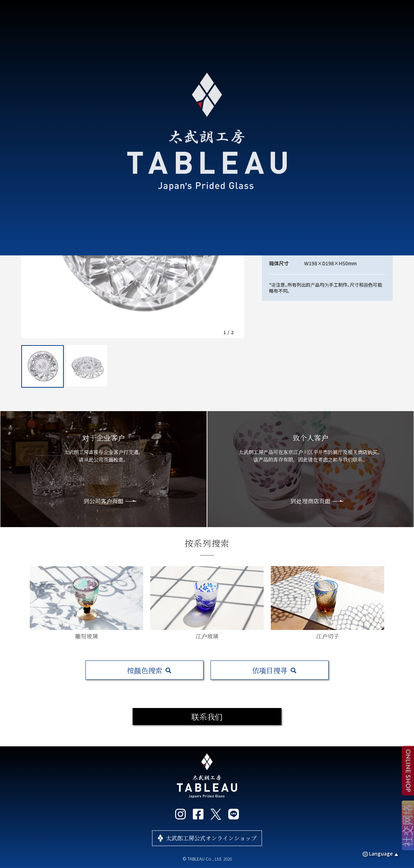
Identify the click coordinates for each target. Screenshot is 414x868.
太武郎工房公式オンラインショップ (211, 838)
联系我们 (207, 716)
